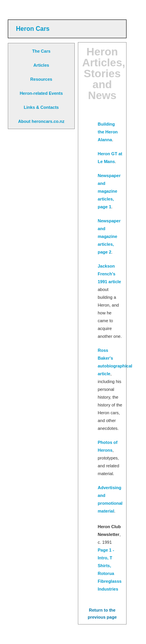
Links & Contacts (41, 107)
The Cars (41, 51)
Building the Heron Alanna (108, 132)
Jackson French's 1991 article (109, 274)
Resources (41, 79)
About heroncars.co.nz (41, 121)
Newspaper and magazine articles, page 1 (109, 191)
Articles (41, 65)
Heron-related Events (41, 93)
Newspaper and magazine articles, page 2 (109, 236)
